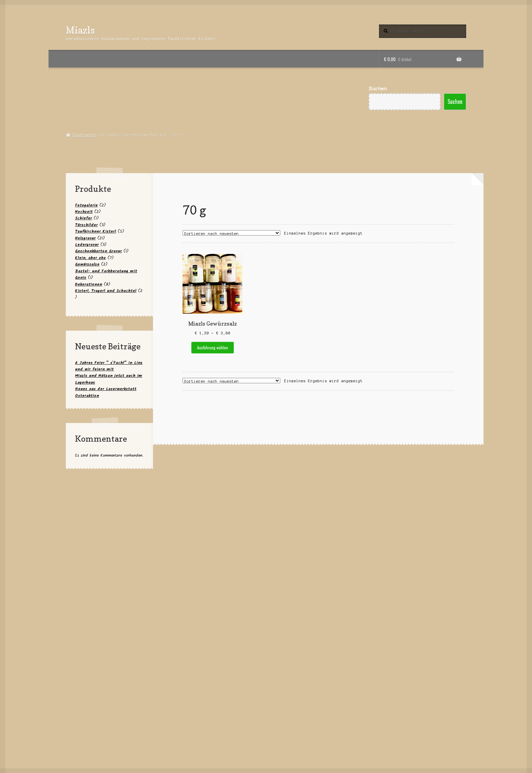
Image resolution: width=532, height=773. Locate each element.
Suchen (378, 89)
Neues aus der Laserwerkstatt (106, 389)
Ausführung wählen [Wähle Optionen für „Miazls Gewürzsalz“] (213, 347)
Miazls (80, 30)
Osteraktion (87, 396)
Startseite (84, 135)
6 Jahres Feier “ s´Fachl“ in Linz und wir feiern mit (109, 366)
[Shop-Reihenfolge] (231, 233)
